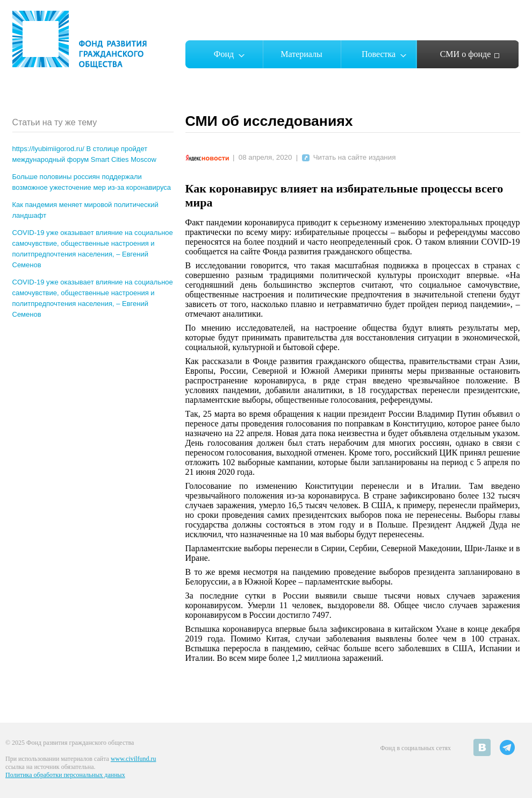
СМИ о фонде (466, 54)
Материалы (301, 54)
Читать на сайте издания (349, 157)
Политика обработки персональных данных (65, 775)
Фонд (224, 54)
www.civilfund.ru (134, 759)
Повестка (379, 54)
